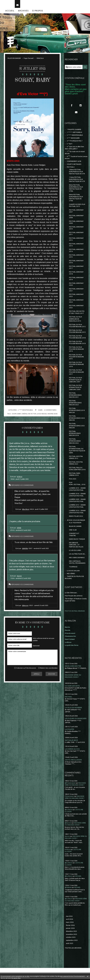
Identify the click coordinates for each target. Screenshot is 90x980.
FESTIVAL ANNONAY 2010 (76, 229)
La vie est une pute (73, 572)
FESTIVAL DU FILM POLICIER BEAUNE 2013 (77, 332)
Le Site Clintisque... (71, 594)
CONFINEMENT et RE (74, 162)
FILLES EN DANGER (14, 59)
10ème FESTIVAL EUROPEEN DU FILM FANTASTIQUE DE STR (77, 173)
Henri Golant (70, 640)
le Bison (20, 478)
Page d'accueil (29, 59)
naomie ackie (53, 415)
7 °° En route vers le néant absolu (75, 154)
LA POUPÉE (69, 730)
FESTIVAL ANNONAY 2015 (76, 257)
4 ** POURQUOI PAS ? (75, 142)
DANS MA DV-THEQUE (77, 540)
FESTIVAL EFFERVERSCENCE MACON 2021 (75, 396)
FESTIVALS (71, 168)
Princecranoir (69, 797)
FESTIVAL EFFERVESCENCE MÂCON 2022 (75, 442)
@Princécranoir (70, 784)
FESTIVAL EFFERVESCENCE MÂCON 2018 (75, 434)
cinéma (24, 415)
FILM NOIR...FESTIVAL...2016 (77, 484)
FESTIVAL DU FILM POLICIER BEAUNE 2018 (77, 338)
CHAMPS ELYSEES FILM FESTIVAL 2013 (77, 206)
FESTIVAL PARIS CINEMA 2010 (75, 475)
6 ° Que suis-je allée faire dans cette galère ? (74, 149)
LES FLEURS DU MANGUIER (76, 719)
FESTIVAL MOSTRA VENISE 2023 (76, 464)
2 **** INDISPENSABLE (25, 411)
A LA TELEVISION (75, 524)
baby (19, 415)
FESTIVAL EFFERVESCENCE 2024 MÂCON (77, 419)
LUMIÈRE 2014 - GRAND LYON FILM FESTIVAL (77, 513)
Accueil (10, 12)
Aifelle (19, 529)
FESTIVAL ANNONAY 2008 (76, 218)
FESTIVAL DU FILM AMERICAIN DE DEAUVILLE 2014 (75, 320)
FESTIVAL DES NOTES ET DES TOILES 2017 (77, 313)
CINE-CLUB (73, 531)
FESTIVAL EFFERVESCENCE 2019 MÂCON (77, 411)
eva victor (32, 415)
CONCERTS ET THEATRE (74, 535)
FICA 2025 (73, 480)
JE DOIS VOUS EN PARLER (76, 521)
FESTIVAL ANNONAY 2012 (76, 240)
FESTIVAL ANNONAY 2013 (76, 246)
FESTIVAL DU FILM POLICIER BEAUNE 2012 (77, 327)
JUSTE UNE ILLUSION (73, 761)
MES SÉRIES (71, 575)
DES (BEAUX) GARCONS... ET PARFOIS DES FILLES (76, 546)
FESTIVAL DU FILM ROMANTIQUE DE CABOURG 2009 (75, 388)
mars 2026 (70, 923)
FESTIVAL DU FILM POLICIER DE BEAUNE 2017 (76, 373)
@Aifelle (25, 549)
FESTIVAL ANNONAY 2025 (76, 308)
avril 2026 (69, 920)
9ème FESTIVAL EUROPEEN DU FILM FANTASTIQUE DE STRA (76, 199)
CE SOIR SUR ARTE (72, 687)
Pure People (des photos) (74, 597)
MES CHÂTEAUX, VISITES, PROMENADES (77, 563)
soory (14, 415)
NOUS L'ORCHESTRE (73, 667)
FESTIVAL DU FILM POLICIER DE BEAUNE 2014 (76, 350)
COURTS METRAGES (74, 165)
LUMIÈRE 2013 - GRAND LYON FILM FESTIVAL (77, 507)
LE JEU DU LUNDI (75, 551)
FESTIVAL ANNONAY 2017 (76, 268)
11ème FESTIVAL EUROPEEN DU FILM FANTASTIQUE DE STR (77, 180)
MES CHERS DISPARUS (77, 559)
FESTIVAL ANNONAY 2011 (76, 235)
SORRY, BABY (32, 81)
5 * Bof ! (70, 145)
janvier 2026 (70, 929)
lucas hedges (42, 415)
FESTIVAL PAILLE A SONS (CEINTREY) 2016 (77, 470)
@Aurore (25, 606)
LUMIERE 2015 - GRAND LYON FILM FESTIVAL (77, 490)
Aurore (19, 577)
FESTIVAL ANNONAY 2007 (76, 212)
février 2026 (70, 926)
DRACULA (40, 59)
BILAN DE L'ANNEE (75, 527)
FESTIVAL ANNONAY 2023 (76, 296)
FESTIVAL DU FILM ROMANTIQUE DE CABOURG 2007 (75, 381)
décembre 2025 (71, 932)
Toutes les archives (73, 949)
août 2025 (70, 944)
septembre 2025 (72, 941)
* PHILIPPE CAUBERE (74, 130)
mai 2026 (69, 917)
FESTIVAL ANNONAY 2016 (76, 263)
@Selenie (68, 888)
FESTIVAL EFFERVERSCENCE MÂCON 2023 (75, 404)
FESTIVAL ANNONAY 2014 (76, 251)
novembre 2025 (72, 935)
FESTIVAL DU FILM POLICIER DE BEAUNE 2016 (76, 365)
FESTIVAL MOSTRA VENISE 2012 (76, 458)
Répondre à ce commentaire (23, 486)
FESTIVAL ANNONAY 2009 (76, 223)
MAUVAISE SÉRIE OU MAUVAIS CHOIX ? (73, 677)
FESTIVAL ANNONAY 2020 (76, 285)
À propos (38, 12)
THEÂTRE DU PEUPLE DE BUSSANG (74, 578)
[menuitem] (10, 12)
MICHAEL (68, 698)
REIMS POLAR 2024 (76, 517)
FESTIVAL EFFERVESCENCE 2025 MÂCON (77, 427)
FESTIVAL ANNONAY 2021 (76, 291)
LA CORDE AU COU (72, 750)
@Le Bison (26, 510)
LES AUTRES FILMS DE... (77, 555)
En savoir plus (16, 978)
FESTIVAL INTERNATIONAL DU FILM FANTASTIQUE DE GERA (77, 451)
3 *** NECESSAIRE (73, 139)
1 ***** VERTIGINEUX (74, 133)
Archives (23, 12)
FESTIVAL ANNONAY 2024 (76, 302)
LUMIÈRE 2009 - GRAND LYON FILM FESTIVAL (77, 501)
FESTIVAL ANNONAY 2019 (76, 279)
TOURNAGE (73, 568)
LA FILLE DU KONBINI (73, 709)
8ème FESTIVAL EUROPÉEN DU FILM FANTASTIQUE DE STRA (76, 189)
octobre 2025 (71, 938)
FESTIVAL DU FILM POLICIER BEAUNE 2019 (77, 343)
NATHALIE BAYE (71, 741)
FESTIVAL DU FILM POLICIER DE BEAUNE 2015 (76, 358)
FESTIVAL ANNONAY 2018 (76, 274)
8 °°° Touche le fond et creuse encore (76, 159)
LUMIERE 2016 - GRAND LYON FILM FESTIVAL (77, 496)
